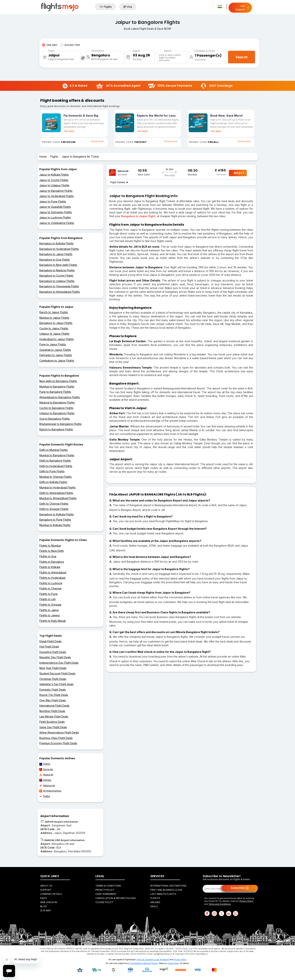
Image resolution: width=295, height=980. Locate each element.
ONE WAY (50, 45)
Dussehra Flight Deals (53, 652)
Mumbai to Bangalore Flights (57, 386)
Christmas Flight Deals (53, 679)
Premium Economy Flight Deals (58, 743)
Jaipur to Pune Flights (53, 201)
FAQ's (44, 898)
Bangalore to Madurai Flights (57, 270)
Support (46, 890)
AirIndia (45, 780)
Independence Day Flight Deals (59, 663)
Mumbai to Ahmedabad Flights (58, 498)
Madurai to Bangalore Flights (57, 402)
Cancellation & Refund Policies (116, 898)
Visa (128, 7)
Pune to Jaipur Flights (53, 344)
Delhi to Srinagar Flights (54, 509)
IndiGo (45, 764)
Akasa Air (46, 775)
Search (242, 57)
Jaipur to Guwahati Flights (55, 207)
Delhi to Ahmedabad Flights (56, 493)
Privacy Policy (105, 890)
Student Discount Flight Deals (57, 673)
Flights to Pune (48, 594)
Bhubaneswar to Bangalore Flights (60, 424)
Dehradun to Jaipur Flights (56, 355)
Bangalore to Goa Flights (55, 260)
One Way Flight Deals (53, 700)
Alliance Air (47, 786)
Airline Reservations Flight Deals (59, 732)
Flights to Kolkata (50, 567)
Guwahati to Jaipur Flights (55, 350)
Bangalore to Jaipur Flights (56, 254)
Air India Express (50, 791)
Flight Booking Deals (52, 722)
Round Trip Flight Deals (54, 695)
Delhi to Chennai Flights (54, 504)
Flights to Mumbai (50, 546)
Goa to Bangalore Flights (55, 419)
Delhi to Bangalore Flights (55, 461)
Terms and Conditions (220, 904)
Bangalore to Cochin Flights (56, 276)
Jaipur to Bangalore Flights (56, 191)
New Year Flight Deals (53, 668)
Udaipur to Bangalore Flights (57, 413)
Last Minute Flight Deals (54, 716)
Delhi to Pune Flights (52, 471)
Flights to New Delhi (52, 551)
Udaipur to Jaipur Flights (54, 334)
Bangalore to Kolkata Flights (57, 514)
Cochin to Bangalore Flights (56, 408)
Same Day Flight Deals (53, 727)
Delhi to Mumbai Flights (54, 450)
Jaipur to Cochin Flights (54, 180)
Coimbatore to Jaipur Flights (57, 361)
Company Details (51, 894)
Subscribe (240, 888)
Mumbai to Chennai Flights (56, 477)
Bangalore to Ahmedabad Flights (60, 292)
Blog (43, 906)
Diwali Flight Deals (50, 641)
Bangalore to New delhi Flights (58, 265)
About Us (46, 886)
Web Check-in (49, 902)
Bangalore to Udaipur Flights (57, 281)
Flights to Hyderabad (52, 578)
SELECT (239, 173)
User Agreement (162, 960)
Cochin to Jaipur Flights (54, 328)
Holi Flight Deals (49, 647)
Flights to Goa (48, 556)
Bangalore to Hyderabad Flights (59, 249)
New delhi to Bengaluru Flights (58, 381)
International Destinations (168, 886)
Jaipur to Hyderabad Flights (57, 196)
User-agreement (106, 894)
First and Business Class (166, 890)
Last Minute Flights (163, 894)
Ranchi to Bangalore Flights (56, 429)
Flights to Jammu (50, 615)
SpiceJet (46, 769)
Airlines (155, 902)
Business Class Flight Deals (56, 738)
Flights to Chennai (50, 588)
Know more (97, 141)
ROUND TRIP (70, 45)
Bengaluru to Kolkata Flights (56, 243)
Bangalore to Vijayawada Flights (59, 286)
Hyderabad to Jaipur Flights (57, 339)
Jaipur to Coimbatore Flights (57, 223)
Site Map (46, 911)
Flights (106, 7)
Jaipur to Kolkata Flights (54, 175)
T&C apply (69, 131)
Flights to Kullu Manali (52, 621)
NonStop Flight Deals (52, 711)
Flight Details (119, 182)
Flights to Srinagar (50, 605)
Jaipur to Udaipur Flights (54, 185)
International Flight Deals (54, 706)
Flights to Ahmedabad (53, 572)
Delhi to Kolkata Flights (53, 482)
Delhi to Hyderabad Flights (56, 466)
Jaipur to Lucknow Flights (55, 217)
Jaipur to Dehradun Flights (56, 212)
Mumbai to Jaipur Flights (54, 318)
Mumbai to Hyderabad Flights (57, 487)
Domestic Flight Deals (53, 690)
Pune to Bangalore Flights (55, 392)
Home (43, 157)
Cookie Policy (104, 902)
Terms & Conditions (108, 886)
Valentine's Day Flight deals (56, 684)
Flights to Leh (48, 599)
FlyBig (45, 796)
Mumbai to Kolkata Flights (55, 525)
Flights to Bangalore (52, 562)
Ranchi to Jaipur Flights (54, 312)
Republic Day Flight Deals (55, 657)
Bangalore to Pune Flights (55, 520)
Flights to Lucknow (51, 583)
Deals (154, 906)
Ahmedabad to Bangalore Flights (60, 397)
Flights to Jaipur (49, 610)
